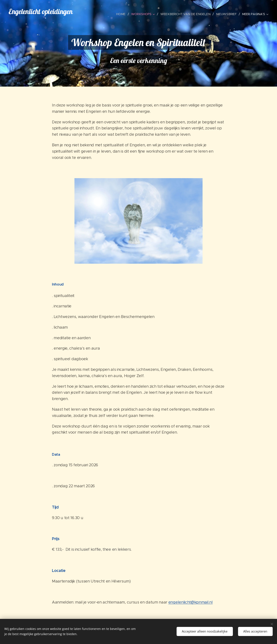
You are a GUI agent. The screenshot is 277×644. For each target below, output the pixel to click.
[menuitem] (125, 14)
